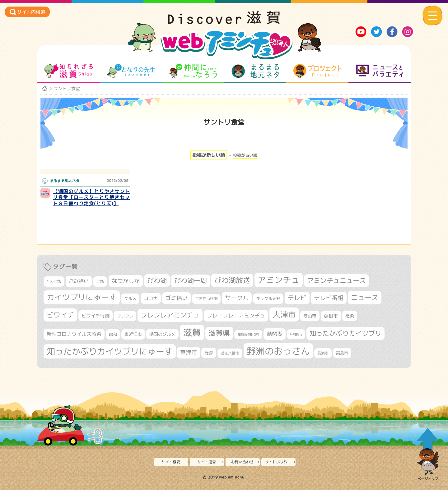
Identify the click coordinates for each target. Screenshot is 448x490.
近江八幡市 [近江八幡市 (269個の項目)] (230, 353)
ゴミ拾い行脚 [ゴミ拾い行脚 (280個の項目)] (206, 299)
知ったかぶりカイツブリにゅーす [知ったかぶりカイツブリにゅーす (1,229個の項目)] (110, 351)
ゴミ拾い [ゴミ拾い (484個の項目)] (176, 298)
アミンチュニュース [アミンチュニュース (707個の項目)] (336, 280)
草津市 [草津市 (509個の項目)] (189, 352)
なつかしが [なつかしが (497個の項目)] (126, 281)
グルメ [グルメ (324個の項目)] (130, 298)
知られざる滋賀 (69, 71)
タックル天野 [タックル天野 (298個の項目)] (268, 298)
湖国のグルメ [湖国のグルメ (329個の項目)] (162, 334)
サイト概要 (171, 462)
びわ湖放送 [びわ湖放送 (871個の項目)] (232, 280)
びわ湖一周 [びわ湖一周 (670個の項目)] (191, 281)
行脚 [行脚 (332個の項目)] (209, 353)
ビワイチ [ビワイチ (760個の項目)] (60, 315)
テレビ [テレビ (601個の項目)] (297, 298)
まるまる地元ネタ (255, 71)
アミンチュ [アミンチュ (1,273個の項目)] (279, 280)
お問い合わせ (242, 462)
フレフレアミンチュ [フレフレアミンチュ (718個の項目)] (170, 315)
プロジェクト (317, 71)
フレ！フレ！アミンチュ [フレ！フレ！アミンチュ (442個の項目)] (236, 315)
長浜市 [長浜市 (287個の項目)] (323, 353)
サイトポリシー (278, 462)
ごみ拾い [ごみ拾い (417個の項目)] (79, 281)
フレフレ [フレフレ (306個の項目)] (125, 316)
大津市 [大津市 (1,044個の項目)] (284, 314)
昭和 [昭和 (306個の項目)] (113, 334)
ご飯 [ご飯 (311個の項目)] (100, 281)
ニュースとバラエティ (380, 71)
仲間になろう (193, 71)
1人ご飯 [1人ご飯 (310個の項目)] (54, 281)
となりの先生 (131, 71)
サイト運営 (207, 462)
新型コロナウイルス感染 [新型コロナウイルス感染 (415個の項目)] (74, 334)
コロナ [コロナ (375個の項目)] (151, 298)
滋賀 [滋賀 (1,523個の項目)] (192, 332)
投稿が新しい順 (209, 155)
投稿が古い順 (245, 155)
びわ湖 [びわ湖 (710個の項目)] (157, 280)
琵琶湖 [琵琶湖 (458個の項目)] (275, 334)
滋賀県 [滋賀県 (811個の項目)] (219, 333)
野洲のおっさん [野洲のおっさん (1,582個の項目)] (278, 351)
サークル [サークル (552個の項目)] (237, 298)
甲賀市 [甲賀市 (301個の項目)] (296, 334)
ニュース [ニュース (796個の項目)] (365, 297)
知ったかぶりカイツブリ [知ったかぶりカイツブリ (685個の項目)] (345, 333)
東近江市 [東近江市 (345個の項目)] (133, 334)
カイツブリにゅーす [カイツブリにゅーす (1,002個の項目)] (82, 297)
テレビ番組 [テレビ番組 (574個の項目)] (329, 298)
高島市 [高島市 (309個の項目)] (342, 353)
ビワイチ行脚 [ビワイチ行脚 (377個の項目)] (96, 316)
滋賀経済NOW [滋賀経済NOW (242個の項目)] (248, 335)
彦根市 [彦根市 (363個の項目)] (331, 316)
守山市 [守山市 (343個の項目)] (310, 316)
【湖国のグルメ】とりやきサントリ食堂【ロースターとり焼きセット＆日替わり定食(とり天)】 (91, 197)
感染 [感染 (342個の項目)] (350, 316)
